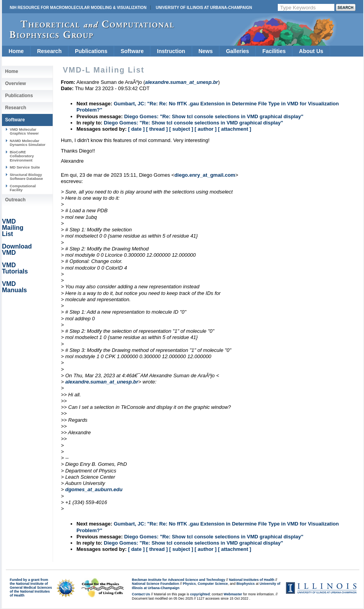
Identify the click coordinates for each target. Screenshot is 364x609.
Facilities (274, 51)
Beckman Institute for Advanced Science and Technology (178, 580)
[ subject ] (181, 129)
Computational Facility (23, 188)
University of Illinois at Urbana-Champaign (204, 8)
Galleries (237, 51)
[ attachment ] (235, 129)
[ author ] (206, 129)
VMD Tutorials (15, 268)
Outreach (15, 200)
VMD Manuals (14, 287)
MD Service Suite (25, 167)
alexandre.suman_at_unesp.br (102, 382)
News (206, 51)
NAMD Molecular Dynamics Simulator (28, 143)
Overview (15, 83)
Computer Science (213, 584)
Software (132, 51)
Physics (189, 584)
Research (49, 51)
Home (16, 51)
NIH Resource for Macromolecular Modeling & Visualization (78, 8)
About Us (311, 51)
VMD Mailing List (13, 228)
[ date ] (136, 129)
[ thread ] (157, 129)
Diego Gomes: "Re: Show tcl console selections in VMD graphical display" (214, 116)
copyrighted (200, 594)
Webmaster (233, 594)
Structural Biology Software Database (26, 177)
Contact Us (141, 594)
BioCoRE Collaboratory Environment (22, 156)
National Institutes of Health (252, 580)
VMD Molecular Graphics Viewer (24, 131)
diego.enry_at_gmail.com (205, 175)
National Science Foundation (155, 584)
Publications (91, 51)
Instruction (171, 51)
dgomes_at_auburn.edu (94, 489)
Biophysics (246, 584)
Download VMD (17, 249)
